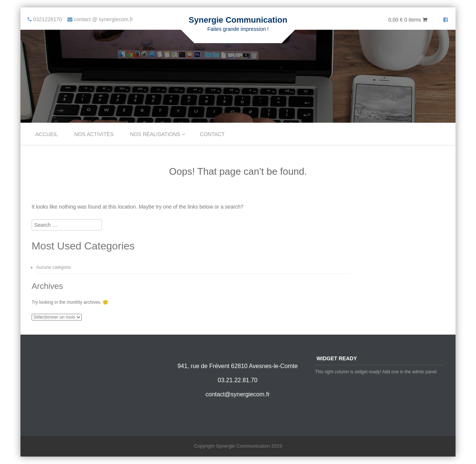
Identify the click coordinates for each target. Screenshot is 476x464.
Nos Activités (94, 134)
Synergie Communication (238, 20)
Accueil (47, 134)
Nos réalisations (155, 134)
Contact (213, 134)
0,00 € (408, 20)
